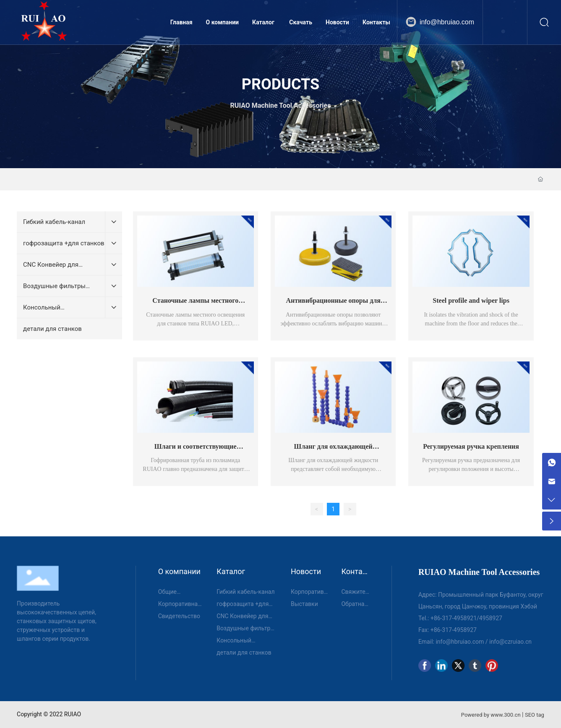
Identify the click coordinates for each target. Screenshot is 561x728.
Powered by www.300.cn (491, 715)
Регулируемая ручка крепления (471, 446)
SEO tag (535, 715)
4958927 (491, 618)
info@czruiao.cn (510, 642)
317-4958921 (459, 618)
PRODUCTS (280, 84)
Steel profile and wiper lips (471, 300)
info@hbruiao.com (447, 22)
